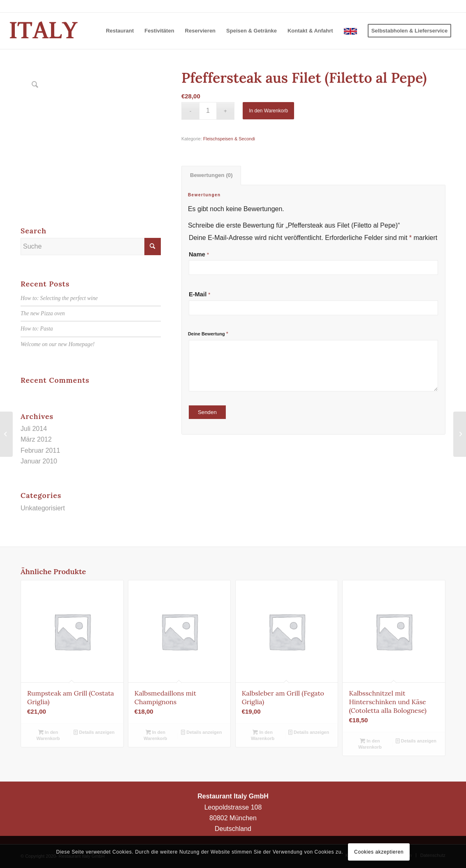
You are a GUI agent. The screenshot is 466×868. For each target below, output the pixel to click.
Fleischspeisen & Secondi (229, 139)
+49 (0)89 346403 (427, 6)
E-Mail (200, 294)
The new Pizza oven (43, 313)
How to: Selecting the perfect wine (59, 298)
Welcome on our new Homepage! (58, 344)
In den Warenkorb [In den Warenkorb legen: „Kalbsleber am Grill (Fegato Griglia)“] (263, 735)
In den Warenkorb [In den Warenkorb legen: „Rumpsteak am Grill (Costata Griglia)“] (48, 735)
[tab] (211, 175)
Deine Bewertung (208, 334)
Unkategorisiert (43, 508)
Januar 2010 (39, 461)
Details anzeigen (94, 732)
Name (199, 254)
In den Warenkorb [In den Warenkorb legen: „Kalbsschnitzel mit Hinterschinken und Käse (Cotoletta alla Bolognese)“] (370, 744)
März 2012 (36, 439)
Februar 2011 (40, 450)
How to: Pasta (37, 329)
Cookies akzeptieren (379, 852)
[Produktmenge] (208, 111)
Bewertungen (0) (211, 175)
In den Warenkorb (268, 111)
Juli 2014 (34, 429)
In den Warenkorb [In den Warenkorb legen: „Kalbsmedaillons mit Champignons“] (155, 735)
